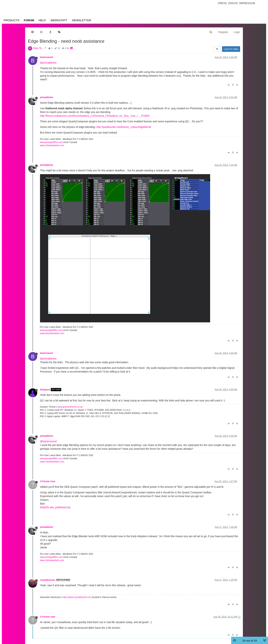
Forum (29, 20)
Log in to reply (231, 49)
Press (222, 3)
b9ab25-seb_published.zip (55, 507)
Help (42, 20)
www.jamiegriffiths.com (51, 142)
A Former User (48, 481)
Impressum (247, 3)
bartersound (46, 57)
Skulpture (45, 389)
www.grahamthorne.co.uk (70, 407)
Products (12, 20)
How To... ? (40, 48)
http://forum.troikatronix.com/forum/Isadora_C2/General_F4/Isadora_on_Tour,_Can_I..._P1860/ (95, 116)
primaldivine (47, 97)
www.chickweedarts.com (52, 145)
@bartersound (48, 441)
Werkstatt (59, 20)
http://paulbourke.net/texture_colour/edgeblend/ (124, 127)
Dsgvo (233, 3)
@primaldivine (48, 63)
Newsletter (82, 20)
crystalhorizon (48, 580)
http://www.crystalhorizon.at (76, 597)
